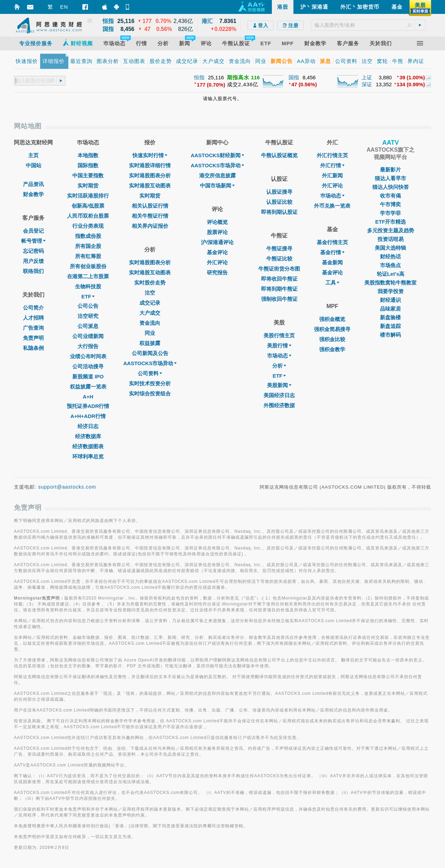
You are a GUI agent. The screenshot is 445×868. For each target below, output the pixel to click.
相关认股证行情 (150, 206)
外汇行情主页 (332, 155)
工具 (332, 283)
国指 (294, 77)
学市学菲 (390, 213)
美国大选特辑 (390, 248)
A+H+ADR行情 (88, 416)
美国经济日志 (279, 395)
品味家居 (390, 309)
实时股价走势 (150, 283)
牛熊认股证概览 (279, 155)
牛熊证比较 (279, 259)
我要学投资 (391, 291)
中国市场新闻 (217, 186)
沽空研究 (88, 316)
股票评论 (217, 232)
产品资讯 (33, 184)
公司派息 (88, 326)
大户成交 (150, 313)
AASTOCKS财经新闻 (217, 155)
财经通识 (390, 300)
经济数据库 (88, 436)
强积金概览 (332, 319)
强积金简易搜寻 (332, 329)
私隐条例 (33, 348)
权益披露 (150, 343)
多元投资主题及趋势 (391, 230)
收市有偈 (390, 196)
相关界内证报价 (150, 226)
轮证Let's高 (391, 274)
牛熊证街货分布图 (279, 269)
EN (64, 7)
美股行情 (279, 345)
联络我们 (33, 271)
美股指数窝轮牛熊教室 (390, 283)
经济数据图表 (88, 446)
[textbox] (368, 25)
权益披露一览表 (88, 387)
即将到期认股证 (279, 212)
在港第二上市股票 (88, 276)
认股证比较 (279, 202)
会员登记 (33, 231)
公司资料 (150, 373)
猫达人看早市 (390, 178)
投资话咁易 (391, 239)
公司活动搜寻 (88, 366)
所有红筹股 (88, 256)
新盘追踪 (390, 326)
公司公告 (88, 306)
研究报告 (217, 272)
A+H (88, 397)
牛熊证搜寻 (279, 248)
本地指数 (88, 155)
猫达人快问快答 (391, 187)
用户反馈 (33, 261)
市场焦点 (390, 265)
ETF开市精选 (390, 222)
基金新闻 (332, 262)
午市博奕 (390, 204)
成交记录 (150, 303)
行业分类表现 (88, 226)
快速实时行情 (150, 155)
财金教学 (33, 194)
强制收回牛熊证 (279, 299)
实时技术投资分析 (150, 383)
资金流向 (150, 323)
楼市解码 (390, 335)
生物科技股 (88, 286)
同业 (150, 333)
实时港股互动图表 (150, 186)
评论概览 (217, 222)
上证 (367, 77)
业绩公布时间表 (88, 356)
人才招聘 (33, 318)
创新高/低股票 (88, 206)
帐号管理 (33, 241)
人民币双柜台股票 (88, 216)
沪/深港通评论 (217, 242)
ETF (88, 296)
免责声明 (33, 338)
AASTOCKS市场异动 (150, 363)
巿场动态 (332, 196)
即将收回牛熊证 (279, 279)
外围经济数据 (279, 405)
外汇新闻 (332, 175)
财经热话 (390, 256)
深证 (367, 84)
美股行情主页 (279, 335)
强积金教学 (332, 349)
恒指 (199, 77)
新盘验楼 (390, 317)
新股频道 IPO (88, 376)
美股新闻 (279, 385)
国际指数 (88, 165)
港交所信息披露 (217, 175)
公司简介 (33, 308)
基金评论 (217, 252)
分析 (279, 366)
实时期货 (88, 186)
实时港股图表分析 (150, 175)
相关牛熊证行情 (150, 216)
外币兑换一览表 (332, 206)
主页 (33, 155)
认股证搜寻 (279, 192)
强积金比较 (332, 339)
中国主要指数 (88, 175)
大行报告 (88, 346)
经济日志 (88, 426)
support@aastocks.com (67, 487)
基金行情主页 (332, 242)
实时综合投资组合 (150, 393)
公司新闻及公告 (150, 353)
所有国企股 (88, 246)
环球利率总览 (88, 456)
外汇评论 (217, 262)
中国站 (34, 165)
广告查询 (33, 328)
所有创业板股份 (88, 266)
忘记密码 (33, 251)
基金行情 (332, 252)
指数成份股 (88, 236)
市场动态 (279, 356)
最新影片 (390, 170)
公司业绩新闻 (88, 336)
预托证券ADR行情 (88, 406)
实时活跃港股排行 (88, 196)
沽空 (150, 293)
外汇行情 (332, 165)
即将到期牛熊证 (279, 289)
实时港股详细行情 (150, 165)
